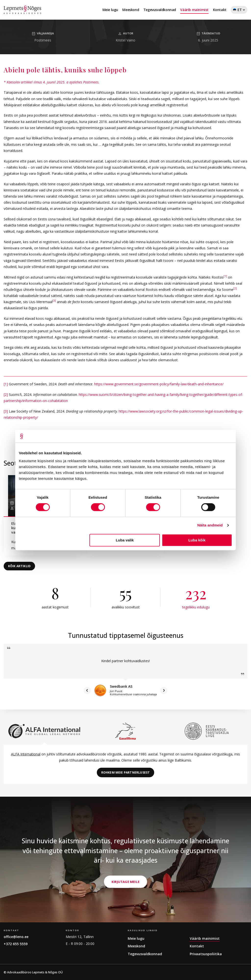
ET (239, 11)
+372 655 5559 (16, 944)
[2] (235, 288)
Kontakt (220, 10)
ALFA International (26, 754)
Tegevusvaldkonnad (160, 10)
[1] (225, 276)
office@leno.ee (16, 937)
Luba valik (125, 540)
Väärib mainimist (194, 10)
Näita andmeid (210, 525)
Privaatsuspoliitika (206, 954)
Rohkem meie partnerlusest (126, 772)
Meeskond (131, 10)
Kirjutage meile (125, 911)
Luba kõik (197, 540)
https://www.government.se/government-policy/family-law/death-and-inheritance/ (159, 384)
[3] (54, 301)
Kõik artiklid (19, 566)
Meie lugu (110, 10)
